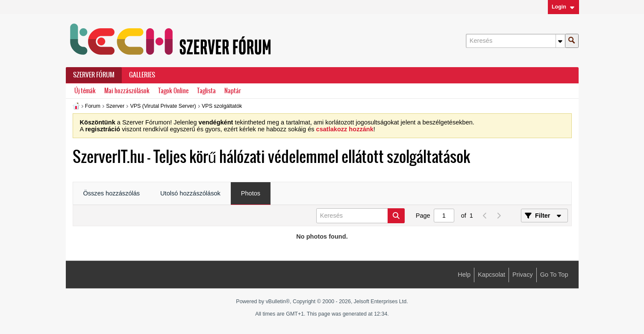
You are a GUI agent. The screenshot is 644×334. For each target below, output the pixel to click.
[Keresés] (515, 41)
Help (464, 275)
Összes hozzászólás (112, 193)
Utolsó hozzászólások (190, 193)
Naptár (233, 91)
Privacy (523, 275)
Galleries (142, 75)
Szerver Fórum (94, 75)
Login (563, 7)
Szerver (115, 106)
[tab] (112, 194)
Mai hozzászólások (127, 91)
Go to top (554, 275)
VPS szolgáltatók (222, 106)
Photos (251, 193)
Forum (93, 106)
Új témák (85, 91)
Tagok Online (173, 91)
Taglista (206, 91)
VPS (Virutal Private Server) (163, 106)
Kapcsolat (491, 275)
